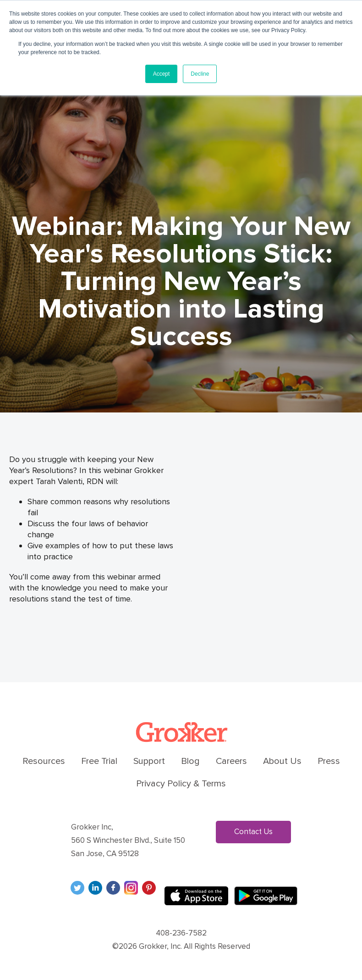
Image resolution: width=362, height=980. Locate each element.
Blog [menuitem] (190, 761)
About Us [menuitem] (282, 761)
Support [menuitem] (149, 761)
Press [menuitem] (329, 761)
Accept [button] (162, 74)
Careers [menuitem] (231, 761)
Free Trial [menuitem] (99, 761)
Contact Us (253, 832)
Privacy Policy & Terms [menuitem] (181, 784)
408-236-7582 (181, 933)
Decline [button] (200, 74)
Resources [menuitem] (44, 761)
